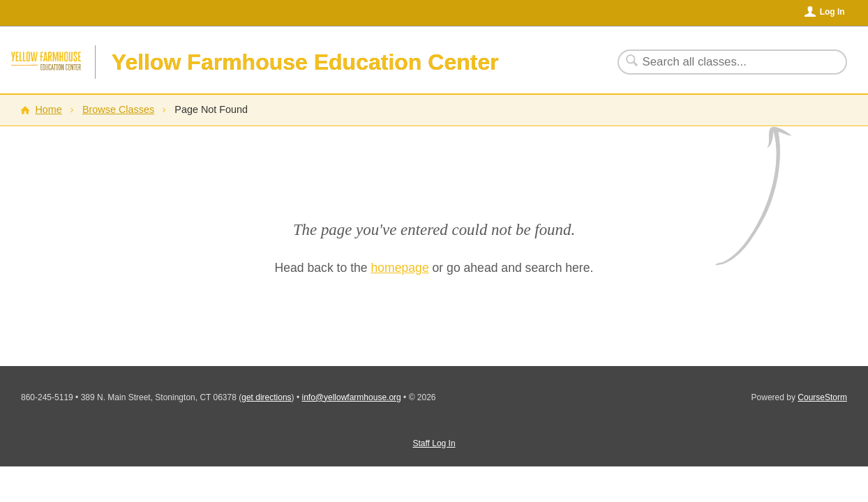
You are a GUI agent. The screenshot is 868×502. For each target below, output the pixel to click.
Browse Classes (118, 109)
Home (48, 109)
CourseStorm (822, 397)
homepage (400, 268)
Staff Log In (434, 443)
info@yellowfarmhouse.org (351, 397)
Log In (832, 12)
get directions (266, 397)
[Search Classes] (724, 62)
